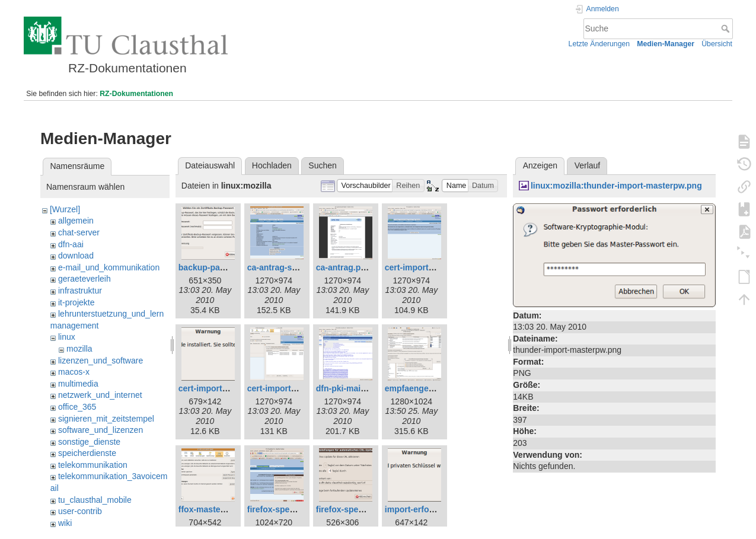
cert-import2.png (280, 388)
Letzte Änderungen (599, 44)
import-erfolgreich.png (429, 509)
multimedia (78, 384)
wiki (65, 523)
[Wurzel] (65, 209)
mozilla (79, 349)
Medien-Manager (666, 44)
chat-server (79, 232)
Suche (727, 28)
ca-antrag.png (344, 267)
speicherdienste (87, 453)
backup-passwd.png (218, 267)
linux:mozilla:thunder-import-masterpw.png (616, 186)
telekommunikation (93, 465)
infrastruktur (80, 291)
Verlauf (588, 165)
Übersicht (717, 44)
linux (67, 337)
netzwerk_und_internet (100, 395)
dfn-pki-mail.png (348, 388)
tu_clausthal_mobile (95, 500)
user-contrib (80, 511)
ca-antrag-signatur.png (292, 267)
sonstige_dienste (89, 442)
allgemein (76, 221)
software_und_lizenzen (101, 430)
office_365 (77, 407)
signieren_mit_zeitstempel (106, 419)
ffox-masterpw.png (216, 509)
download (76, 256)
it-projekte (76, 302)
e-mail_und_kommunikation (109, 267)
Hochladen (272, 165)
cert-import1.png (211, 388)
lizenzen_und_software (101, 361)
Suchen (322, 165)
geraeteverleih (84, 279)
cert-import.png (415, 267)
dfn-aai (71, 244)
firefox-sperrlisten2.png (362, 509)
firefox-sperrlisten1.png (294, 509)
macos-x (74, 372)
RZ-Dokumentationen (136, 94)
